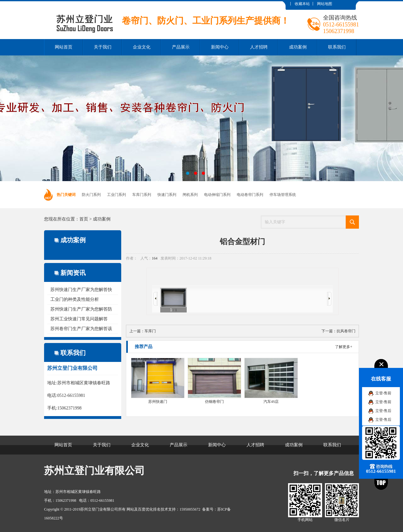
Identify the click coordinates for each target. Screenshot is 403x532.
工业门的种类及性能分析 (75, 299)
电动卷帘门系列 (250, 195)
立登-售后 (383, 411)
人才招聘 (259, 47)
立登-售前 (383, 393)
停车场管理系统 (283, 195)
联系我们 (337, 47)
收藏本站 (302, 4)
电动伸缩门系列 (217, 195)
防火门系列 (91, 195)
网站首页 (64, 47)
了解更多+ (344, 347)
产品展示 (181, 47)
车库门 (150, 331)
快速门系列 (167, 195)
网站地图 (325, 4)
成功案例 (298, 47)
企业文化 (142, 47)
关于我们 (103, 47)
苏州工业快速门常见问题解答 (79, 319)
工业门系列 (116, 195)
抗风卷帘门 (346, 331)
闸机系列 (190, 195)
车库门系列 (142, 195)
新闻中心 (220, 47)
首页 (84, 219)
